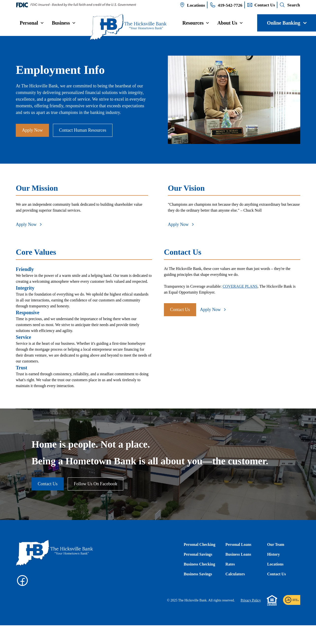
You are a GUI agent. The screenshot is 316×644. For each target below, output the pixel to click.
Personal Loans (238, 544)
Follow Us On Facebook (96, 484)
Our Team (276, 544)
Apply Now (32, 130)
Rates (230, 564)
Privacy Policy (251, 600)
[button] (32, 23)
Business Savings (198, 574)
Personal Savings (198, 554)
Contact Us (180, 310)
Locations (275, 564)
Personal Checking (200, 544)
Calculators (235, 574)
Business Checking (200, 564)
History (273, 554)
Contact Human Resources (83, 130)
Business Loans (238, 554)
